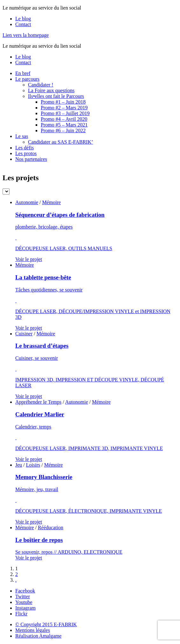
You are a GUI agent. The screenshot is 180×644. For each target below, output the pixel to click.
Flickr (21, 614)
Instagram (25, 608)
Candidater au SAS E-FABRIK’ (61, 142)
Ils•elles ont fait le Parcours (56, 96)
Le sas (22, 136)
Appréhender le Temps (38, 402)
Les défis (24, 148)
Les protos (26, 153)
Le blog (23, 19)
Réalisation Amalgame (38, 636)
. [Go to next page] (16, 580)
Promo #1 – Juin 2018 (63, 102)
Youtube (24, 602)
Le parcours (27, 79)
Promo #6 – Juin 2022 (63, 130)
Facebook (25, 591)
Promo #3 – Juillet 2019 (65, 113)
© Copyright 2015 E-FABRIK (46, 624)
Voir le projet (29, 259)
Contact (23, 24)
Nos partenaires (31, 159)
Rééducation (51, 528)
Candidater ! (41, 85)
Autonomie (27, 202)
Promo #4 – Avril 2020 (64, 119)
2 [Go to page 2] (17, 574)
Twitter (23, 596)
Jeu (19, 465)
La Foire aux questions (51, 90)
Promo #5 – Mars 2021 (64, 125)
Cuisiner (24, 334)
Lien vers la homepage (26, 35)
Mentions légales (33, 630)
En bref (23, 73)
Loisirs (33, 465)
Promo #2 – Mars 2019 (64, 108)
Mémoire (51, 202)
